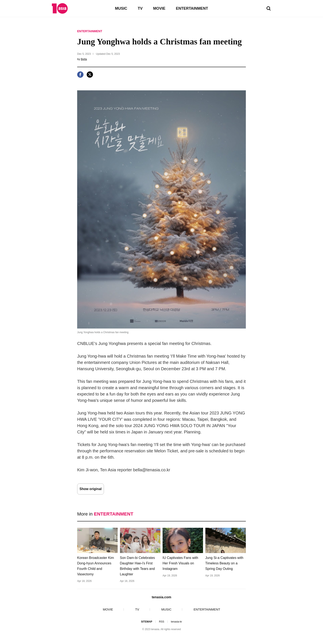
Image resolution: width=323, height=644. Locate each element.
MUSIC (121, 8)
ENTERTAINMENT (192, 8)
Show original (91, 489)
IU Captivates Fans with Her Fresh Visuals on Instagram (180, 563)
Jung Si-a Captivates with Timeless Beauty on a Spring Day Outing (224, 563)
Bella (84, 59)
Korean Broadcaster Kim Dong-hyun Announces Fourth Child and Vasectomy (96, 566)
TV (140, 8)
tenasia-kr (177, 622)
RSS (162, 622)
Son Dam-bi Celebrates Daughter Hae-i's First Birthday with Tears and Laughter (137, 566)
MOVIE (159, 8)
